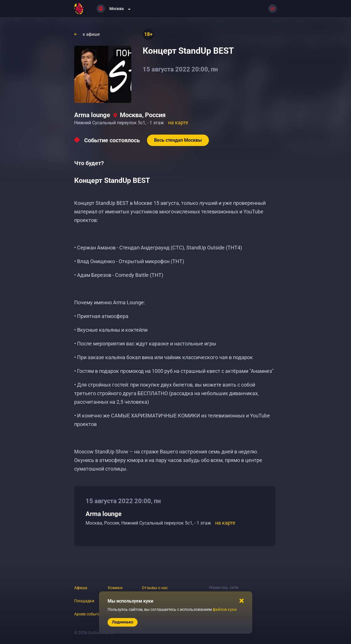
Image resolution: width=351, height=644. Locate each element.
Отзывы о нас (155, 588)
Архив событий (88, 614)
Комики (115, 588)
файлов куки (225, 609)
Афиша (81, 588)
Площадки (84, 601)
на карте (178, 122)
